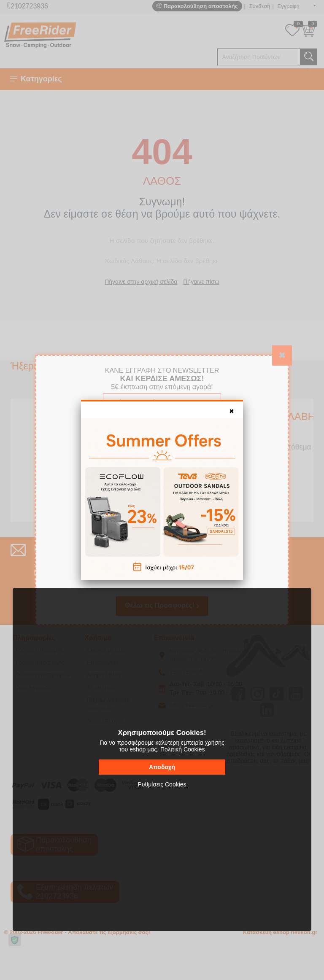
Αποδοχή (162, 767)
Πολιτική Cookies (183, 749)
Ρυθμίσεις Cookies (162, 784)
